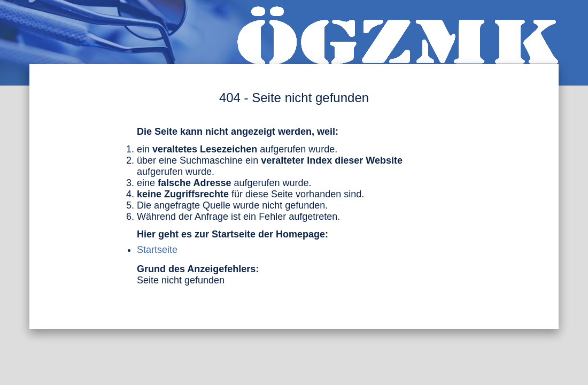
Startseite (157, 250)
